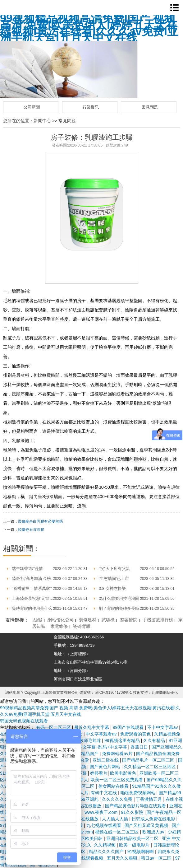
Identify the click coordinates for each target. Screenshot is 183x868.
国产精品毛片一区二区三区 (149, 760)
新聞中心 (42, 121)
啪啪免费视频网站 (139, 793)
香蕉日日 (140, 747)
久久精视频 (105, 845)
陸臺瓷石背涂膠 (31, 530)
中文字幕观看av (102, 734)
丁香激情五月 (149, 799)
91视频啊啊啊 (141, 852)
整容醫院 (129, 620)
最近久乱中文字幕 (92, 727)
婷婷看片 (99, 773)
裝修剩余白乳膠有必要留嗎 (40, 521)
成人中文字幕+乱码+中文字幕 (99, 747)
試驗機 (108, 620)
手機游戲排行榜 (158, 620)
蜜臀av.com (82, 832)
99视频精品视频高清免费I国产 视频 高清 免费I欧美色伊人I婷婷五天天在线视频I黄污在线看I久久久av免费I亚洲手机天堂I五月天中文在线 (89, 28)
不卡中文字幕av (163, 727)
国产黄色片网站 (106, 767)
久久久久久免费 (118, 799)
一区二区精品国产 (82, 754)
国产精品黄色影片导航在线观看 (136, 806)
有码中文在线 (104, 793)
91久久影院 (133, 812)
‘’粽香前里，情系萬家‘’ (32, 588)
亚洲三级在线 (106, 760)
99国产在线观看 (129, 727)
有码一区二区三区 (54, 727)
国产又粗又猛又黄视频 (147, 825)
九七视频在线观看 (104, 825)
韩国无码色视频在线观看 (24, 721)
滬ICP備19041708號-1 (113, 693)
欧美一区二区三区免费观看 (117, 780)
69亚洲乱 (90, 799)
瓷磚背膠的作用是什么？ (34, 608)
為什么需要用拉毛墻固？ (121, 598)
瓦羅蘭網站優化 (165, 693)
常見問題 (150, 107)
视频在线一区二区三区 (117, 832)
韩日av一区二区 (157, 858)
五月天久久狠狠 (123, 858)
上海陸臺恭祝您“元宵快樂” (35, 598)
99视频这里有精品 (123, 740)
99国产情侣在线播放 (82, 806)
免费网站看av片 (118, 754)
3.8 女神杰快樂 (112, 588)
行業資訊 (91, 107)
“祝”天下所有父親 (114, 569)
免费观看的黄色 (136, 734)
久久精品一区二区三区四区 (150, 767)
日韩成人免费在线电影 (154, 819)
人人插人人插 (116, 819)
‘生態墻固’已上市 (114, 579)
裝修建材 (88, 620)
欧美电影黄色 (124, 773)
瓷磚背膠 (82, 626)
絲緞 (38, 620)
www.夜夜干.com (102, 812)
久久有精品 (155, 740)
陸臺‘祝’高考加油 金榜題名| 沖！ (41, 579)
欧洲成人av (154, 832)
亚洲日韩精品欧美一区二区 (133, 838)
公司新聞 (32, 107)
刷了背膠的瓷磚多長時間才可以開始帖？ (135, 608)
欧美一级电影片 (135, 845)
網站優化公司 (61, 620)
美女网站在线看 (114, 786)
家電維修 (59, 626)
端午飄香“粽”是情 (27, 569)
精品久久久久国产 (107, 852)
